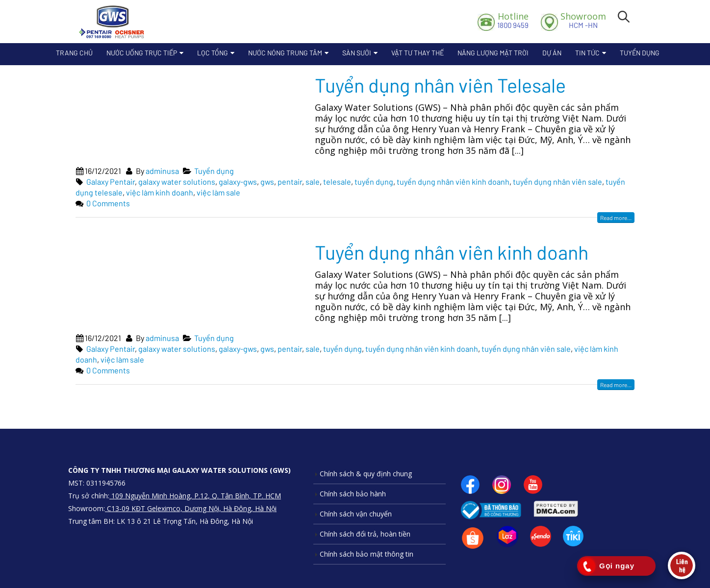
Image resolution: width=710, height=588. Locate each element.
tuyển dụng (374, 182)
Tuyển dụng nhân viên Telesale (440, 85)
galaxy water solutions (177, 182)
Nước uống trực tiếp (142, 53)
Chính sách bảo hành (353, 494)
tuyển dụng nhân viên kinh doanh (453, 182)
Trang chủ (74, 53)
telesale (337, 182)
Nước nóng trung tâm (285, 53)
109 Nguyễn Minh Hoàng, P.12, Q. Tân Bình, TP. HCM (195, 496)
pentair (290, 182)
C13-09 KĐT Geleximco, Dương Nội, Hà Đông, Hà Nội (191, 508)
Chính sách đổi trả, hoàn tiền (365, 534)
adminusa (162, 171)
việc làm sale (218, 192)
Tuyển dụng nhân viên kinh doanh (452, 252)
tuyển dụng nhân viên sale (558, 182)
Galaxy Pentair (111, 182)
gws (267, 182)
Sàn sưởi (357, 53)
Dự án (552, 53)
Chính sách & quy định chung (366, 474)
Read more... (616, 218)
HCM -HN (583, 20)
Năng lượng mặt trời (493, 53)
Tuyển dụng (640, 53)
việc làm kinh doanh (160, 192)
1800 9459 (513, 20)
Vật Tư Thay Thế (418, 53)
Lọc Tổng (213, 53)
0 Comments (108, 203)
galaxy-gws (238, 182)
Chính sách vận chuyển (356, 514)
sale (313, 182)
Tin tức (587, 53)
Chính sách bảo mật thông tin (367, 554)
